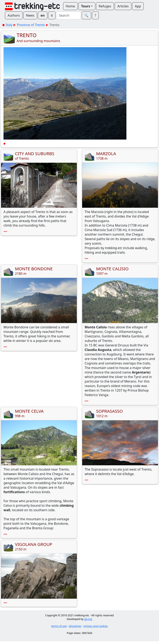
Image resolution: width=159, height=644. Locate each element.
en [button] (43, 15)
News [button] (30, 15)
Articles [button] (123, 6)
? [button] (95, 15)
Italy (9, 25)
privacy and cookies (96, 626)
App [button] (138, 6)
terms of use (59, 626)
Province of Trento (31, 25)
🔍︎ (86, 15)
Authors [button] (14, 15)
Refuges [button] (105, 6)
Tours (86, 6)
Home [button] (70, 6)
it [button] (52, 15)
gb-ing (88, 619)
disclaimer (75, 626)
